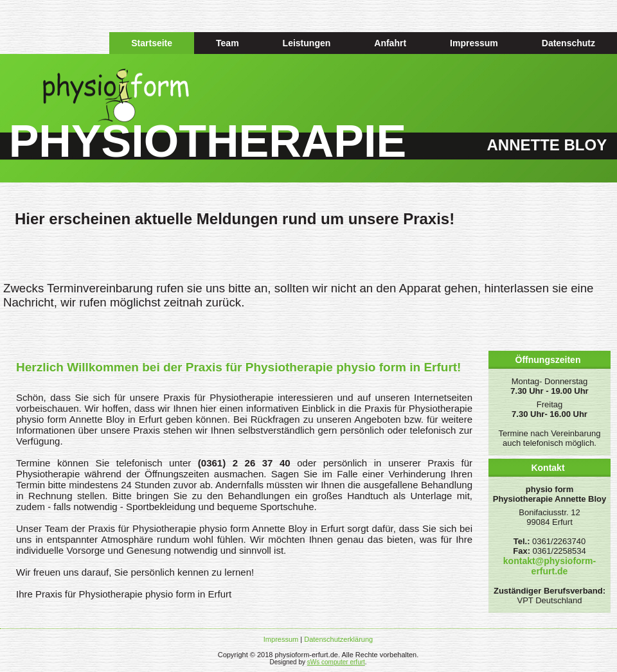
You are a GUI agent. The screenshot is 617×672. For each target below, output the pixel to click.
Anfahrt (390, 43)
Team (228, 43)
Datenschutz (568, 43)
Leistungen (307, 43)
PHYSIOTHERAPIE (208, 141)
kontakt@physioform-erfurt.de (550, 566)
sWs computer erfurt (336, 662)
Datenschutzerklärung (338, 639)
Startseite (152, 43)
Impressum (474, 43)
